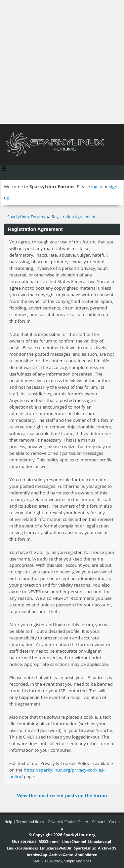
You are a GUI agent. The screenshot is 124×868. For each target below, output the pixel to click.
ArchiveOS (107, 848)
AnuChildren (86, 855)
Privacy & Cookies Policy (68, 822)
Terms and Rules (30, 822)
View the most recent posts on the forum (62, 796)
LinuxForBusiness (22, 848)
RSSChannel (49, 841)
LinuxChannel (74, 841)
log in (97, 187)
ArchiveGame (61, 855)
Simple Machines (78, 861)
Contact (99, 822)
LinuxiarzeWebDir (56, 848)
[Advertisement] (62, 62)
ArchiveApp (37, 855)
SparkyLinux (85, 848)
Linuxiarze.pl (100, 841)
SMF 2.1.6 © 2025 (47, 861)
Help (8, 822)
